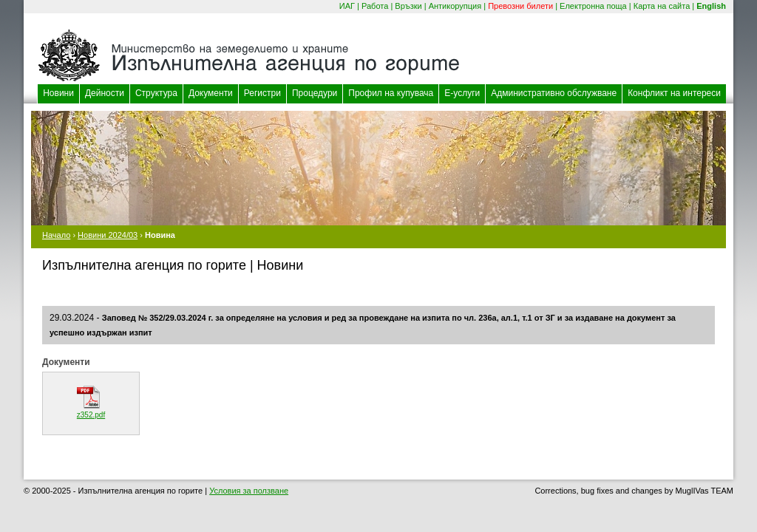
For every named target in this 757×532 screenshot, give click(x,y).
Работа (375, 6)
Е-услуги (462, 93)
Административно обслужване (554, 93)
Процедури (315, 93)
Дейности (105, 93)
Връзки (408, 6)
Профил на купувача (391, 93)
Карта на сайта (662, 6)
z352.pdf (91, 415)
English (711, 6)
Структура (156, 93)
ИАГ (347, 6)
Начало (56, 235)
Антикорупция (455, 6)
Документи (211, 93)
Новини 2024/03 (108, 235)
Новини (58, 93)
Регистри (262, 93)
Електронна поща (593, 6)
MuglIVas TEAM (705, 491)
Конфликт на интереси (674, 93)
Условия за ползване (249, 491)
